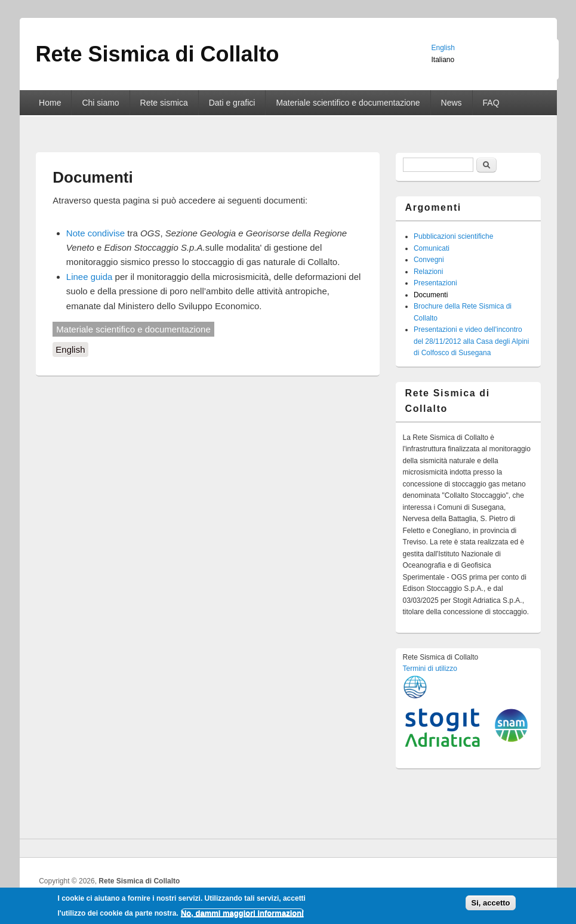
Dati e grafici (232, 103)
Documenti (431, 295)
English (70, 349)
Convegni (429, 260)
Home (50, 103)
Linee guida (90, 277)
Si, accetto (490, 906)
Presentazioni (435, 283)
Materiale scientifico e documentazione (348, 103)
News (452, 103)
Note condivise (96, 233)
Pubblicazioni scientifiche (453, 236)
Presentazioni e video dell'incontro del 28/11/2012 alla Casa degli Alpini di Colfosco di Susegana (471, 341)
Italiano (443, 60)
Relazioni (428, 272)
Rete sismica (164, 103)
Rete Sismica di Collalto (139, 881)
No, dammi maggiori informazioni (242, 916)
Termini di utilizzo (430, 669)
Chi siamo (100, 103)
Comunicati (432, 248)
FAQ (491, 103)
